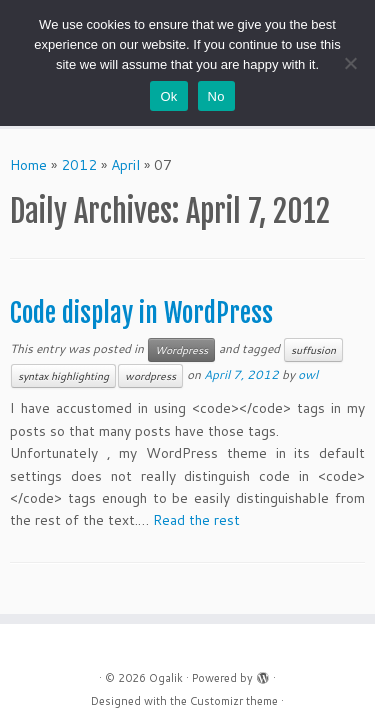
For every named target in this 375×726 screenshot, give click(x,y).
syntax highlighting (63, 376)
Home (28, 165)
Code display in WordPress (141, 313)
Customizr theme (234, 701)
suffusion (313, 350)
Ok (168, 96)
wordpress (150, 376)
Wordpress (181, 350)
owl (308, 374)
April (125, 165)
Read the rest (196, 520)
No (216, 96)
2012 (79, 165)
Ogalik (166, 678)
